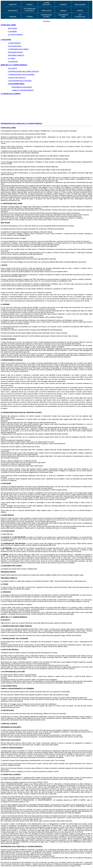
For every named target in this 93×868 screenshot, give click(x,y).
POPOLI (80, 11)
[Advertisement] (46, 109)
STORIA (30, 17)
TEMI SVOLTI (46, 11)
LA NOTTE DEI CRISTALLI (17, 78)
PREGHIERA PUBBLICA (16, 55)
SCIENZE (13, 17)
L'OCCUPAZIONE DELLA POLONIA (20, 81)
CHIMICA (63, 5)
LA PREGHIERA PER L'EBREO (18, 49)
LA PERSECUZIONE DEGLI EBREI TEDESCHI (23, 71)
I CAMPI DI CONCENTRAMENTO (23, 90)
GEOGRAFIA (13, 11)
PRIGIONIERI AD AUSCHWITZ (22, 87)
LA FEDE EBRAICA (14, 43)
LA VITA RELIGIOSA (15, 46)
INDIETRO (13, 5)
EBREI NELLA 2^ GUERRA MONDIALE (14, 65)
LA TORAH (12, 58)
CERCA (30, 5)
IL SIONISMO (12, 32)
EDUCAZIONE (80, 5)
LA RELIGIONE (6, 40)
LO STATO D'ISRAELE (15, 35)
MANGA (63, 11)
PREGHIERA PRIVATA (15, 52)
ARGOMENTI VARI (63, 16)
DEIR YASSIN (13, 28)
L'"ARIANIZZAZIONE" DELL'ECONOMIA (21, 75)
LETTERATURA (30, 10)
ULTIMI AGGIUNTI (46, 4)
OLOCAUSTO (13, 68)
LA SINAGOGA (13, 62)
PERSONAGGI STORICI (46, 16)
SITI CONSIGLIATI (80, 16)
